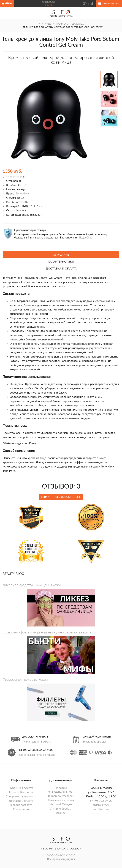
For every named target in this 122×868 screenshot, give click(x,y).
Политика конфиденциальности (61, 790)
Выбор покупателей (61, 796)
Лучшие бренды (61, 808)
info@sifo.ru (101, 809)
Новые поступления (61, 800)
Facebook (75, 849)
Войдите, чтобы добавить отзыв (61, 497)
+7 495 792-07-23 (101, 801)
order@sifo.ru (101, 805)
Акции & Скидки (61, 804)
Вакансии (61, 813)
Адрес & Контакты (21, 792)
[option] (49, 118)
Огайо (48, 5)
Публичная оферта (21, 788)
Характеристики (61, 261)
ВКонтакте (61, 849)
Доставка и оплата (61, 268)
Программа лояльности (21, 796)
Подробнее (86, 237)
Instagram (47, 849)
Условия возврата (21, 805)
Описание (61, 254)
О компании (21, 809)
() (86, 4)
